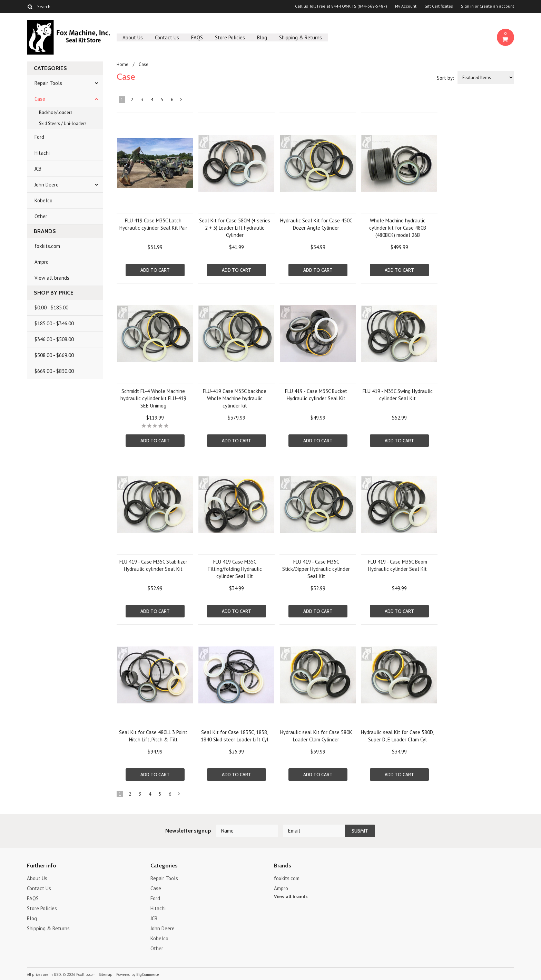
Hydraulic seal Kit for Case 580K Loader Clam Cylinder (316, 736)
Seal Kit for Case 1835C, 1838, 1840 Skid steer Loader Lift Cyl (235, 736)
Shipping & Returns (301, 37)
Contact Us (167, 37)
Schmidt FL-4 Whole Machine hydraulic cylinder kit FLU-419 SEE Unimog (153, 398)
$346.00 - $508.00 (54, 339)
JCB (38, 169)
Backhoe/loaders (56, 112)
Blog (262, 37)
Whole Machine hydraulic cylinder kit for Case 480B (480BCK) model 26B (398, 228)
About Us (133, 37)
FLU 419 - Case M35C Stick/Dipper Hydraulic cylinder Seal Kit (316, 569)
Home (122, 64)
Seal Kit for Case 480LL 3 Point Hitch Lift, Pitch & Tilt (153, 736)
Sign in (467, 6)
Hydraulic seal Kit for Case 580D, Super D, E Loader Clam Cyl (397, 736)
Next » (181, 101)
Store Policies (230, 37)
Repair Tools (48, 83)
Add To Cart (155, 270)
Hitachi (42, 153)
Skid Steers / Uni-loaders (63, 123)
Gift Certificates (439, 6)
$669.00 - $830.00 (54, 371)
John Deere (47, 185)
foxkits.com (47, 246)
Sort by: (445, 78)
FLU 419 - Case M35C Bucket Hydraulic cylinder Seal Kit (316, 395)
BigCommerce (148, 974)
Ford (39, 137)
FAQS (197, 37)
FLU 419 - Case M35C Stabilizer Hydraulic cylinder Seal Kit (153, 565)
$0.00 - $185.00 (51, 308)
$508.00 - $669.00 (54, 355)
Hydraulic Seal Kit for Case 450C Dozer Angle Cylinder (316, 224)
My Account (406, 6)
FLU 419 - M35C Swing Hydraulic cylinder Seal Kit (398, 395)
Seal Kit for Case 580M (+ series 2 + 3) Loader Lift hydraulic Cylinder (235, 228)
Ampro (42, 262)
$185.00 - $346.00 (54, 323)
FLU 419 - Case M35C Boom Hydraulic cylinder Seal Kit (398, 565)
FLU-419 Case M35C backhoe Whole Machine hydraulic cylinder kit (235, 398)
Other (41, 216)
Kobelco (43, 200)
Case (40, 99)
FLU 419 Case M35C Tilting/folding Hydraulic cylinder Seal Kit (235, 569)
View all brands (52, 278)
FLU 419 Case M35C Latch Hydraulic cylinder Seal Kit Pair (153, 224)
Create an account (497, 6)
